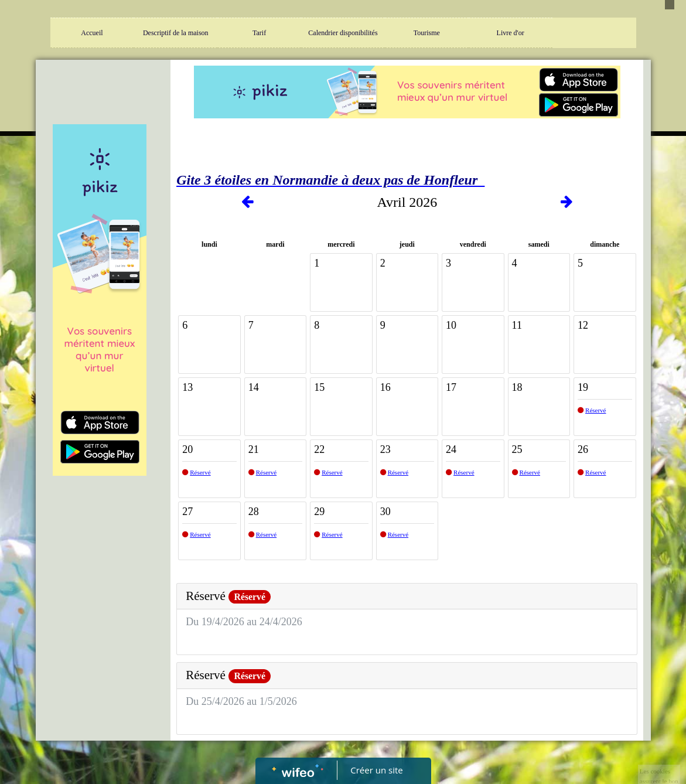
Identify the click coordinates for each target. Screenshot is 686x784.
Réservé (595, 410)
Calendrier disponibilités (343, 33)
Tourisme (427, 33)
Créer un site (376, 770)
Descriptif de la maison (176, 33)
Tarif (259, 33)
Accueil (92, 33)
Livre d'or (511, 33)
